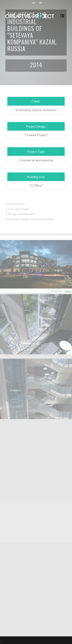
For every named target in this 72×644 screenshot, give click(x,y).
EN (41, 3)
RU (34, 3)
